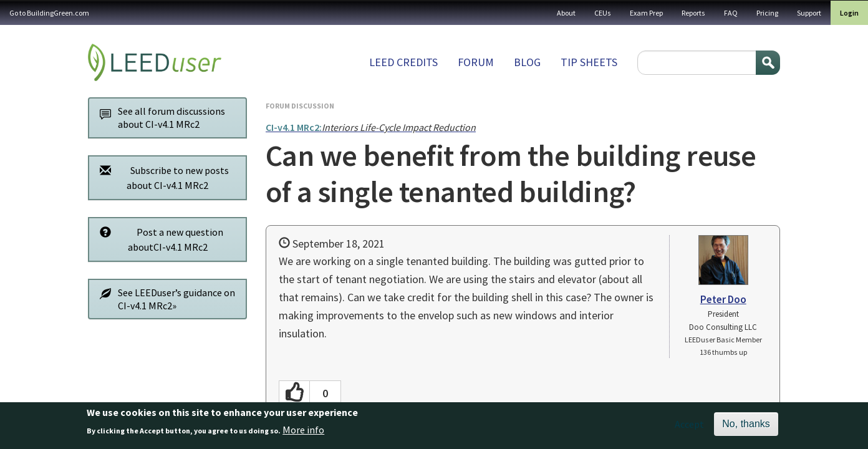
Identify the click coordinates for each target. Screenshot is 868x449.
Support (809, 13)
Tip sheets (589, 62)
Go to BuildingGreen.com (49, 13)
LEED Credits (403, 62)
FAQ (731, 13)
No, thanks (746, 427)
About (566, 13)
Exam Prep (646, 13)
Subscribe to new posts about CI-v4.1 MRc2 (161, 177)
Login (849, 13)
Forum (476, 62)
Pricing (767, 13)
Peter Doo (723, 299)
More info (303, 433)
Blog (527, 62)
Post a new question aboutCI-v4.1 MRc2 (158, 239)
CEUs (603, 13)
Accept (689, 427)
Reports (693, 13)
